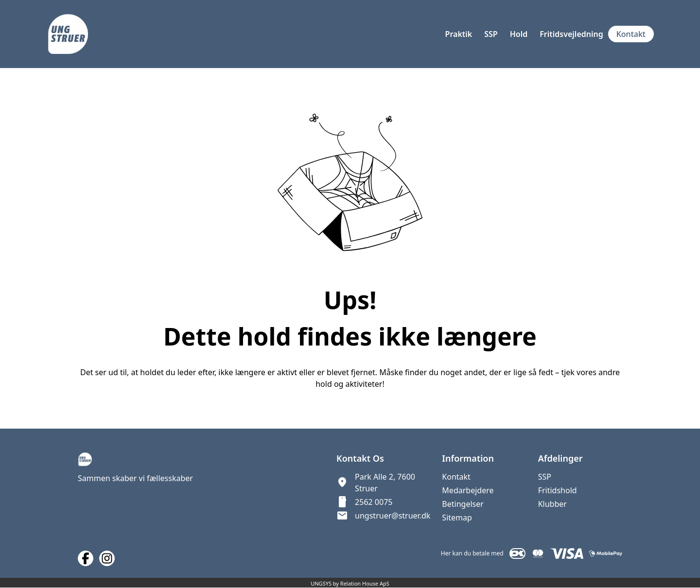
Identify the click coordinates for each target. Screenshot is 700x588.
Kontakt (456, 477)
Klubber (552, 504)
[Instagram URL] (107, 558)
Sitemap (457, 518)
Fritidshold (558, 490)
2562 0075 (374, 502)
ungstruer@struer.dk (393, 516)
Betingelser (463, 504)
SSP (545, 477)
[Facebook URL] (86, 558)
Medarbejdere (468, 490)
